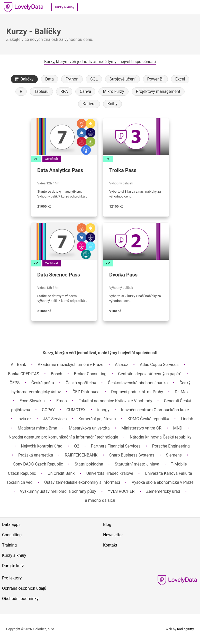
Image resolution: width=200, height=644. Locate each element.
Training (9, 545)
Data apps (11, 525)
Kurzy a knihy (65, 7)
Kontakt (110, 545)
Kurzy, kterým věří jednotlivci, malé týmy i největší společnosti (100, 62)
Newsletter (113, 535)
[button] (193, 7)
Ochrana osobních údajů (24, 588)
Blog (107, 525)
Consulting (12, 535)
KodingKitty (185, 629)
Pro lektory (12, 578)
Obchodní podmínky (20, 599)
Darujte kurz (13, 566)
